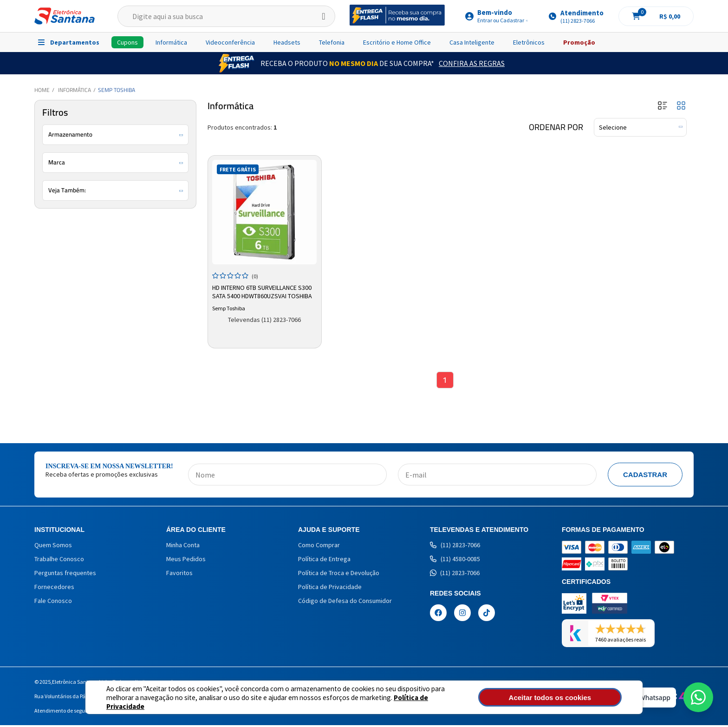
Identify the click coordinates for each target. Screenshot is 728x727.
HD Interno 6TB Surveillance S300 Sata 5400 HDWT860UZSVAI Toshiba (263, 291)
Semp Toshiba (117, 90)
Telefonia (332, 42)
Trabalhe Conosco (59, 561)
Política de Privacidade (397, 702)
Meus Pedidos (186, 561)
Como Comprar (319, 547)
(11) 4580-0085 (455, 561)
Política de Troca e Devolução (339, 575)
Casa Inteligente (472, 42)
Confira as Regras (472, 63)
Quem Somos (53, 547)
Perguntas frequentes (65, 575)
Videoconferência (230, 42)
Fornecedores (54, 589)
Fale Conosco (53, 603)
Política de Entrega (324, 561)
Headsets (287, 42)
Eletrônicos (529, 42)
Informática (171, 42)
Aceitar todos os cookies (572, 698)
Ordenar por (556, 127)
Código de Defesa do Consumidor (345, 603)
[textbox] (226, 16)
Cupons (127, 42)
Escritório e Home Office (397, 42)
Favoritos (179, 575)
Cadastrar (645, 476)
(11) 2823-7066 (455, 547)
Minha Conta (183, 547)
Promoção (579, 42)
